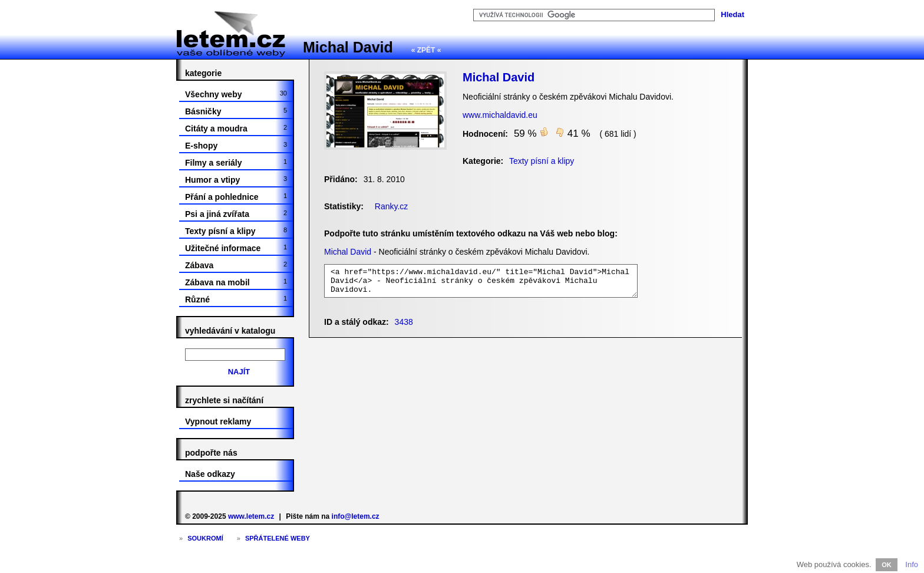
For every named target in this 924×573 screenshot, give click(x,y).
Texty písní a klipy (236, 231)
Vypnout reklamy (218, 421)
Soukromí (205, 538)
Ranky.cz (392, 206)
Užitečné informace (236, 248)
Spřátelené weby (278, 538)
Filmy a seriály (236, 163)
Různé (236, 299)
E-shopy (236, 146)
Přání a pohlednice (236, 197)
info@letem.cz (356, 516)
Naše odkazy (210, 474)
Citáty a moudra (236, 129)
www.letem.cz (251, 516)
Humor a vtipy (236, 180)
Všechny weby (236, 94)
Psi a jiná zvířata (236, 214)
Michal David (348, 47)
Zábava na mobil (236, 282)
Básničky (236, 111)
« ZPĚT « (426, 50)
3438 (404, 322)
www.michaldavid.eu (500, 115)
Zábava (236, 265)
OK (887, 565)
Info (912, 564)
